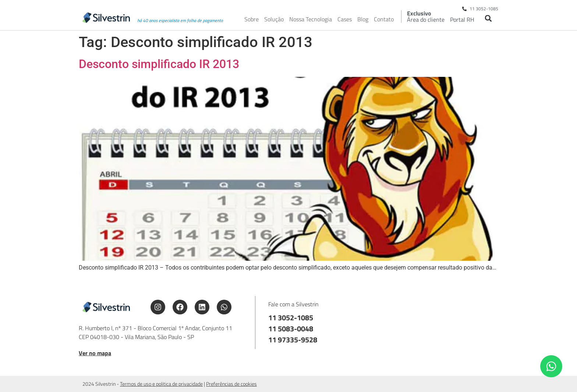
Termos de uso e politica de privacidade (161, 384)
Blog (363, 19)
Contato (384, 19)
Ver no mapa (95, 353)
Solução (274, 19)
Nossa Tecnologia (311, 19)
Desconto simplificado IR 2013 (159, 64)
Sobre (252, 19)
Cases (345, 19)
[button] (488, 18)
